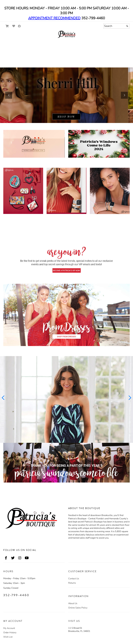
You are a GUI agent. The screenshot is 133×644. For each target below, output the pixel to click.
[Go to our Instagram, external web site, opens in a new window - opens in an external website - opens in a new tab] (20, 558)
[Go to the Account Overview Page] (19, 26)
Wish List (8, 637)
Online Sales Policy (78, 608)
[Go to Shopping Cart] (7, 26)
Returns (72, 583)
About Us (73, 603)
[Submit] (127, 26)
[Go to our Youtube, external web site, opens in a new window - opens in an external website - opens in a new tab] (27, 558)
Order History (10, 633)
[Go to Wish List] (14, 26)
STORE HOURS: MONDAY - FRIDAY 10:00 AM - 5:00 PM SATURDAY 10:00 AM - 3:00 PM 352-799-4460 (67, 13)
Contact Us (74, 579)
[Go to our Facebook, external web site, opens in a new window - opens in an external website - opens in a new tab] (6, 558)
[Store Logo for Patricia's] (66, 34)
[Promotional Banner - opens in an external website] (66, 463)
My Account (9, 628)
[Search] (116, 26)
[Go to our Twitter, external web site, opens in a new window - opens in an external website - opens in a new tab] (13, 558)
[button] (9, 95)
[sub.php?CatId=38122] (66, 95)
